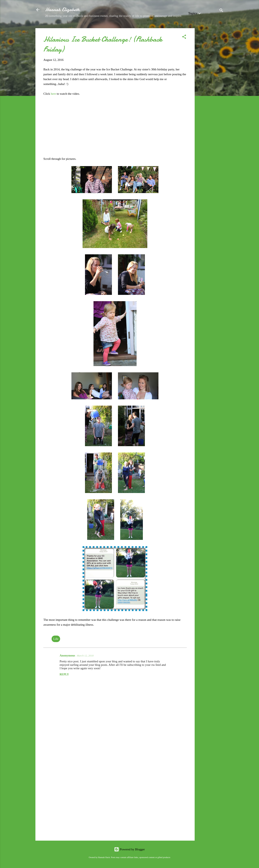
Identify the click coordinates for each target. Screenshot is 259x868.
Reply (64, 674)
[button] (184, 37)
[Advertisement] (211, 89)
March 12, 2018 (85, 656)
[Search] (221, 11)
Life (56, 639)
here (54, 94)
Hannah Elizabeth (62, 10)
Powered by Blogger (129, 849)
